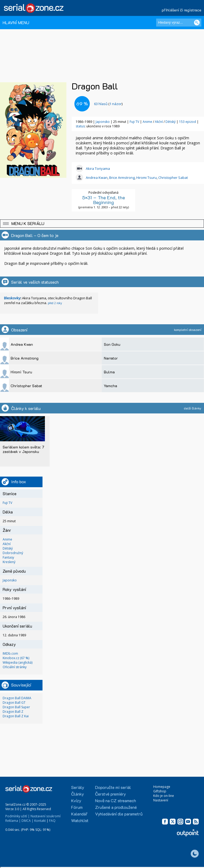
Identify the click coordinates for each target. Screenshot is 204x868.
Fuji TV (134, 122)
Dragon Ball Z (13, 712)
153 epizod (188, 122)
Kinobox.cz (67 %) (16, 658)
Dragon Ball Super (16, 707)
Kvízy (76, 800)
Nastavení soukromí (46, 816)
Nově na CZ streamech (116, 800)
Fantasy (8, 557)
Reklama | (13, 821)
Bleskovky (12, 298)
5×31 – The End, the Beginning (103, 200)
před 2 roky (55, 303)
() (108, 104)
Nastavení (161, 800)
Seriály (78, 787)
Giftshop (160, 791)
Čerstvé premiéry (110, 794)
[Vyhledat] (197, 23)
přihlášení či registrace (182, 10)
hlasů (101, 104)
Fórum (77, 807)
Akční (159, 122)
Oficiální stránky (15, 667)
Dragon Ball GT (14, 703)
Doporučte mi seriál (113, 787)
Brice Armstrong (122, 178)
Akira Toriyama (98, 169)
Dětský (171, 122)
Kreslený (9, 562)
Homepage (162, 787)
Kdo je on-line (164, 796)
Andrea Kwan (97, 178)
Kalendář (79, 814)
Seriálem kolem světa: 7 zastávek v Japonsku (23, 449)
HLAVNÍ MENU (16, 22)
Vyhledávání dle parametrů (119, 814)
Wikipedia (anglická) (18, 662)
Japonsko (103, 122)
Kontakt (40, 821)
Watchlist (80, 820)
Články (78, 794)
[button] (102, 224)
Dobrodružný (13, 553)
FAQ (52, 821)
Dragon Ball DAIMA (17, 698)
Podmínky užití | (18, 816)
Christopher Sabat (173, 178)
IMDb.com (10, 653)
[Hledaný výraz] (179, 23)
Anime (148, 122)
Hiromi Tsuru (146, 178)
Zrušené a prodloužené (116, 807)
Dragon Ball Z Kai (16, 716)
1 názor (116, 104)
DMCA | (27, 821)
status (80, 126)
